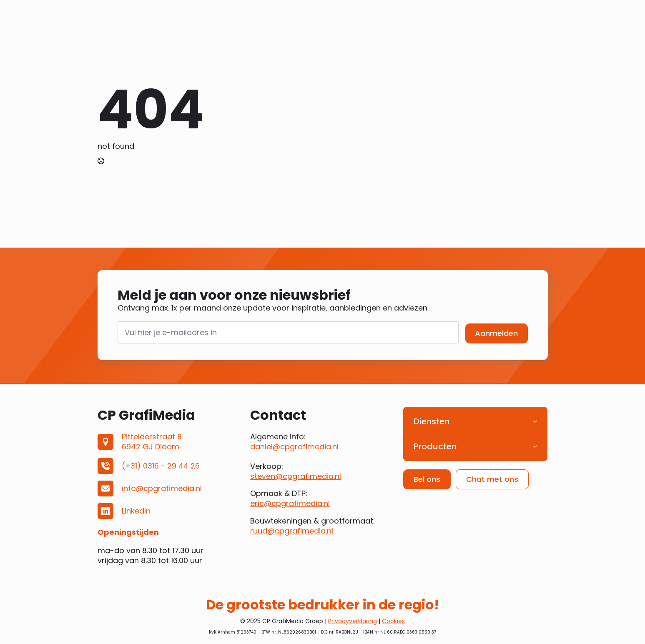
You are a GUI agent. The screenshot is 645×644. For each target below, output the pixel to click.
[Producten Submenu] (537, 446)
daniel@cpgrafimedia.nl (294, 447)
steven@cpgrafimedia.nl (296, 476)
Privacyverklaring (353, 621)
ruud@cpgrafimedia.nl (292, 531)
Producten (435, 446)
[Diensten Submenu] (537, 421)
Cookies (393, 621)
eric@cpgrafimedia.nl (290, 503)
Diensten (432, 421)
